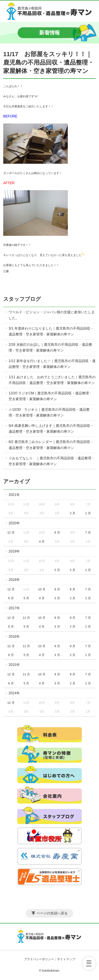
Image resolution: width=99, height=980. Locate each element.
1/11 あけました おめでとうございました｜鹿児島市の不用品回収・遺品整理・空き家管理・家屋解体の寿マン (52, 380)
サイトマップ (66, 959)
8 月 (73, 589)
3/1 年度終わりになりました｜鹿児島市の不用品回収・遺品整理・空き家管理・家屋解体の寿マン (51, 331)
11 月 (26, 618)
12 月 (11, 532)
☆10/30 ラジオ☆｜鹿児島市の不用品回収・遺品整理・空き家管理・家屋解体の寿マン (49, 412)
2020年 (14, 523)
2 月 (73, 513)
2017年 (14, 608)
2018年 (14, 580)
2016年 (14, 637)
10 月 (42, 589)
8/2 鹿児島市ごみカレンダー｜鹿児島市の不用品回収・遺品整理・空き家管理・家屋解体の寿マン (51, 445)
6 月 (11, 598)
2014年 (14, 693)
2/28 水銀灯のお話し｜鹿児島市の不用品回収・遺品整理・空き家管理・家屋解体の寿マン (50, 347)
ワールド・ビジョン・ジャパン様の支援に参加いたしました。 (52, 315)
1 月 (88, 513)
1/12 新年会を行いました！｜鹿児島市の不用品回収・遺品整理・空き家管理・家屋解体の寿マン (52, 364)
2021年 (14, 495)
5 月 (26, 598)
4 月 (42, 542)
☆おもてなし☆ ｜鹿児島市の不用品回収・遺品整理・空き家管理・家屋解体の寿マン (52, 461)
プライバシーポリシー (39, 959)
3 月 (57, 570)
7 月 (88, 532)
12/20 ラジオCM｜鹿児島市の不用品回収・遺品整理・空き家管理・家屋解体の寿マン (50, 396)
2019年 (14, 551)
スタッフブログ (22, 299)
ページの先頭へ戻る (52, 913)
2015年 (14, 665)
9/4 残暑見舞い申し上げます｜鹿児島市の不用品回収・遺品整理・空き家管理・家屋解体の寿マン (51, 429)
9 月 (57, 532)
